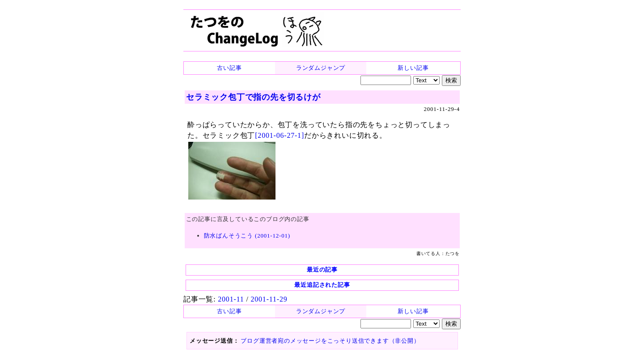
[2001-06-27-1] (280, 135)
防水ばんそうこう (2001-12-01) (247, 236)
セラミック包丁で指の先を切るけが (253, 97)
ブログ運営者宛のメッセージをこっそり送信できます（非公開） (330, 341)
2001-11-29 (269, 299)
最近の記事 (322, 270)
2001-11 (231, 299)
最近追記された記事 (322, 285)
